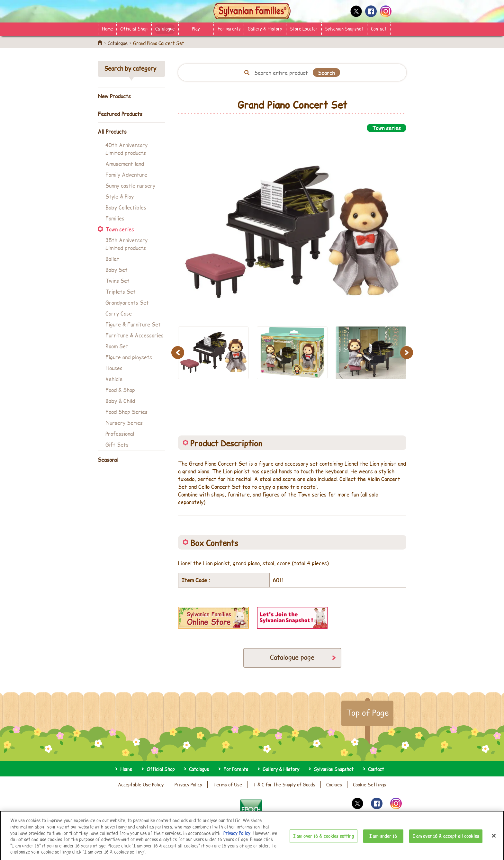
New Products (114, 96)
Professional (120, 433)
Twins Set (117, 280)
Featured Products (120, 114)
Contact (379, 29)
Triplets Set (121, 291)
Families (115, 218)
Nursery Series (124, 422)
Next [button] (408, 352)
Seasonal (108, 459)
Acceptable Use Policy (141, 784)
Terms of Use (228, 784)
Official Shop (134, 29)
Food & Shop (120, 390)
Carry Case (119, 313)
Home (107, 29)
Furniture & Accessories (135, 335)
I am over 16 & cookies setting (324, 842)
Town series (120, 229)
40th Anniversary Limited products (126, 149)
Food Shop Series (126, 412)
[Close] (494, 842)
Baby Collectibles (126, 207)
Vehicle (114, 379)
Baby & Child (120, 401)
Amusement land (125, 163)
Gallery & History (265, 29)
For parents (229, 29)
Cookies (334, 784)
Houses (114, 368)
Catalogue (165, 29)
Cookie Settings (369, 784)
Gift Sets (117, 444)
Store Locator (304, 29)
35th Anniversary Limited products (126, 244)
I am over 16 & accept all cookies (446, 842)
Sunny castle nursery (130, 185)
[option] (292, 225)
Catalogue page (292, 657)
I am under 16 (383, 842)
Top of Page (367, 712)
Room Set (117, 346)
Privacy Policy (188, 784)
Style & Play (120, 196)
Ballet (112, 259)
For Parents (236, 769)
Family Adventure (126, 174)
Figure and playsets (129, 357)
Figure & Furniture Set (133, 324)
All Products (112, 131)
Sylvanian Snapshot (344, 29)
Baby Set (117, 269)
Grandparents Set (127, 302)
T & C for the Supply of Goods (284, 784)
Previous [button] (179, 352)
